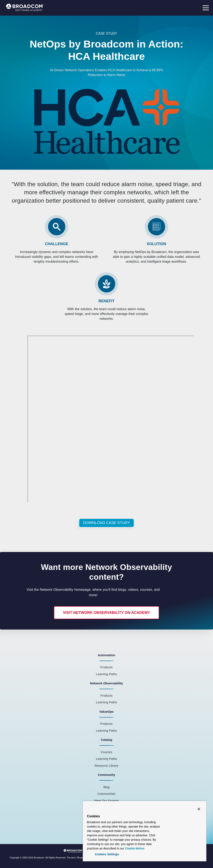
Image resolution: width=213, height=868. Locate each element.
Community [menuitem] (107, 775)
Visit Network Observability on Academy (106, 613)
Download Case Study (106, 523)
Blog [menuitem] (106, 787)
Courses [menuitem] (106, 752)
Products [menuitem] (106, 667)
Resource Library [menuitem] (107, 766)
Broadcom (39, 858)
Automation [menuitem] (106, 655)
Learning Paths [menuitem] (106, 674)
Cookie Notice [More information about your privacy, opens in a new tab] (135, 848)
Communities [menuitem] (106, 794)
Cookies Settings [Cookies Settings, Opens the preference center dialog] (107, 854)
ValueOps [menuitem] (106, 712)
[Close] (199, 809)
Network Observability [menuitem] (106, 683)
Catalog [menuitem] (106, 740)
